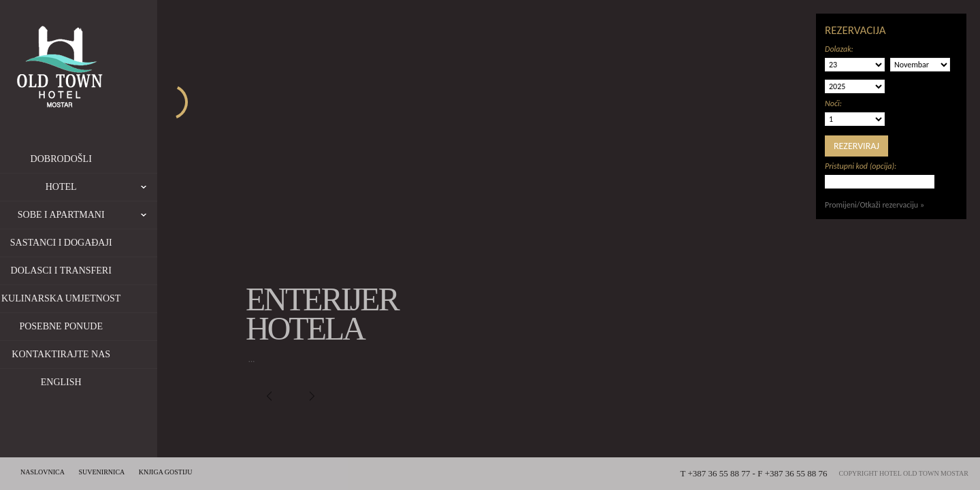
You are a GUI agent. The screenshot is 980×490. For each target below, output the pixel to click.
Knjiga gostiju (166, 472)
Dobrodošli (96, 159)
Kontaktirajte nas (96, 354)
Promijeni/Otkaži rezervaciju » (875, 205)
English (97, 382)
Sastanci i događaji (97, 243)
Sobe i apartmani (123, 215)
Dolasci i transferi (96, 271)
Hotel (137, 187)
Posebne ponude (96, 326)
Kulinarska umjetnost (96, 298)
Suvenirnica (102, 472)
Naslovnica (43, 472)
